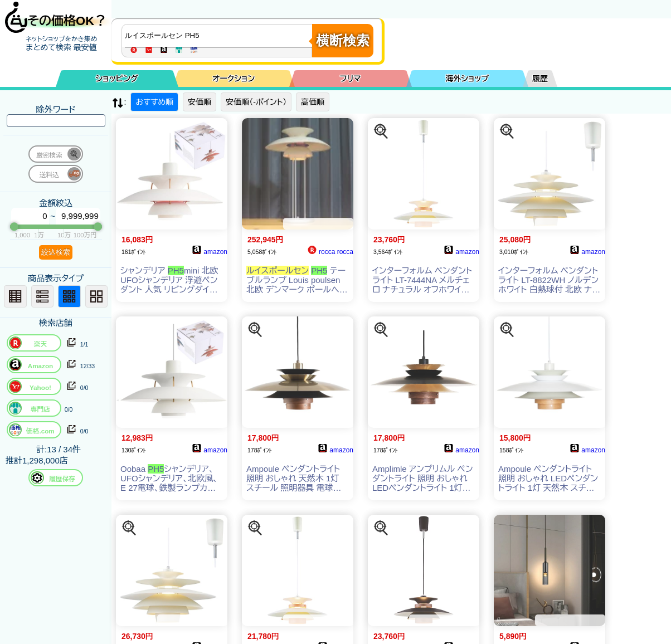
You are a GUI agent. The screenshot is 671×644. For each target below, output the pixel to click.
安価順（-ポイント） (256, 102)
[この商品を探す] (381, 131)
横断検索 (343, 40)
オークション (234, 79)
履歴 (540, 79)
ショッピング (117, 79)
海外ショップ (467, 79)
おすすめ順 (154, 102)
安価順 (200, 102)
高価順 (313, 102)
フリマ (351, 79)
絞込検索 (56, 252)
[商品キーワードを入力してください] (220, 36)
